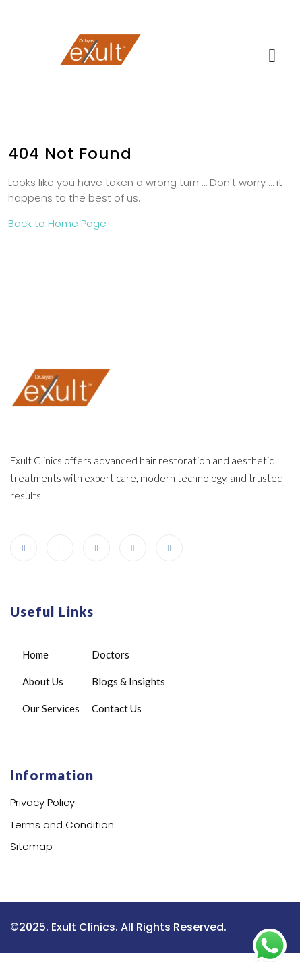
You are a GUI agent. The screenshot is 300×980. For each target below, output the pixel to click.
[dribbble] (133, 548)
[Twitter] (60, 548)
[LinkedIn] (96, 548)
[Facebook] (24, 548)
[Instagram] (169, 548)
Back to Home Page (57, 223)
